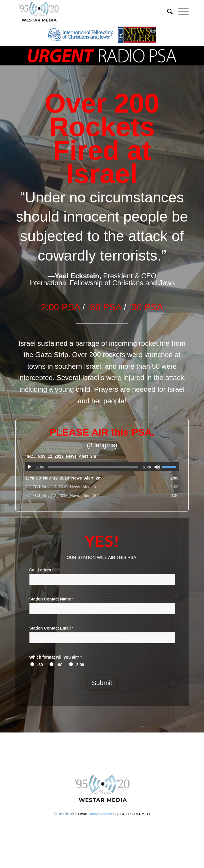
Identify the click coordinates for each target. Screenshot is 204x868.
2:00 (80, 665)
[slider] (93, 467)
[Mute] (157, 467)
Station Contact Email (51, 628)
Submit (102, 683)
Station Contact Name (52, 599)
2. (63, 487)
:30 (40, 665)
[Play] (29, 467)
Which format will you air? (56, 657)
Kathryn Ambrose (101, 814)
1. (65, 478)
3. (62, 496)
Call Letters (42, 570)
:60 (59, 665)
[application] (102, 467)
